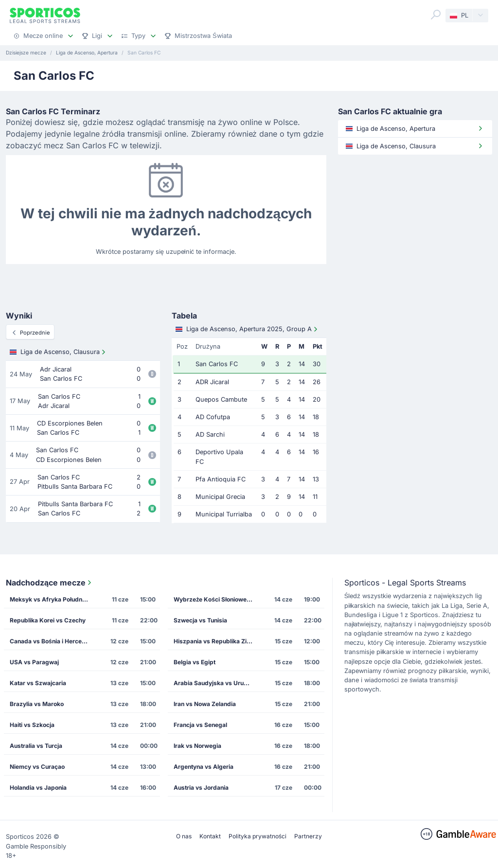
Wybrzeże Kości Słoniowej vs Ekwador (216, 599)
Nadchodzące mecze (50, 583)
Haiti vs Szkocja (32, 725)
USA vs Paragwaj (34, 662)
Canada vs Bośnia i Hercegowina (52, 641)
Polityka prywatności (258, 836)
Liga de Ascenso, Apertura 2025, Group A (248, 329)
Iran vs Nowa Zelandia (205, 704)
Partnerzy (308, 836)
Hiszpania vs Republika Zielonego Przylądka (216, 641)
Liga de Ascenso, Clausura (59, 352)
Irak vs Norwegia (197, 746)
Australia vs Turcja (36, 746)
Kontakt (210, 836)
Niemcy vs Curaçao (37, 767)
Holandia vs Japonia (38, 788)
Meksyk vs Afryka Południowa (52, 599)
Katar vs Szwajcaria (38, 683)
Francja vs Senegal (200, 725)
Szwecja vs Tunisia (200, 620)
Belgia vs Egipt (195, 662)
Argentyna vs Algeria (204, 767)
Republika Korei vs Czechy (48, 620)
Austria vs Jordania (201, 788)
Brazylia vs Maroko (37, 704)
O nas (184, 836)
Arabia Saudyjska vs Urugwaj (215, 683)
